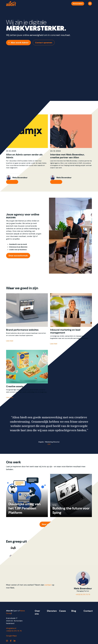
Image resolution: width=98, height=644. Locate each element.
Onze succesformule (18, 256)
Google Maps (11, 636)
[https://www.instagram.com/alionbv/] (7, 641)
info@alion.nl (11, 628)
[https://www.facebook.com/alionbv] (11, 641)
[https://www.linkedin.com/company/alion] (15, 641)
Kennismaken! (78, 4)
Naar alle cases (49, 524)
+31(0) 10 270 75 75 (14, 631)
